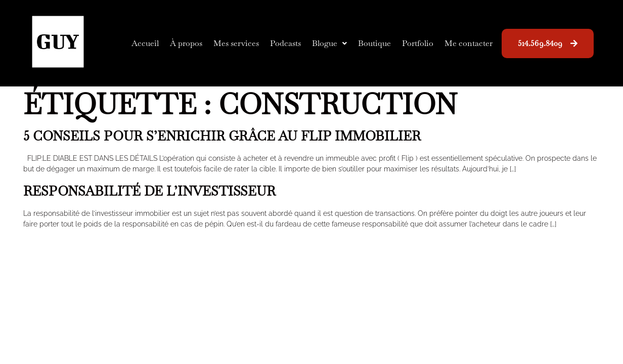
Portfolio (418, 43)
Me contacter (469, 43)
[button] (329, 43)
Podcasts (285, 43)
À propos (186, 43)
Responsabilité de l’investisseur (149, 191)
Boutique (374, 43)
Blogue (329, 43)
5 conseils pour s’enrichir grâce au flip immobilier (222, 136)
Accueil (145, 43)
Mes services (236, 43)
